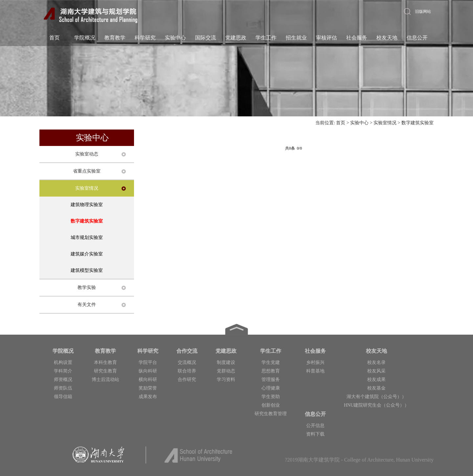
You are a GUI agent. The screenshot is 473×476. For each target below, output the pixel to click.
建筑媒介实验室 (87, 254)
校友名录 (376, 362)
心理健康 (271, 388)
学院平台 (148, 362)
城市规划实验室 (87, 238)
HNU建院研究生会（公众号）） (376, 405)
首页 (54, 38)
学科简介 (63, 371)
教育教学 (115, 38)
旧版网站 (423, 12)
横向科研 (148, 380)
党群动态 (226, 371)
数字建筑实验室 (417, 123)
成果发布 (148, 397)
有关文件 (87, 305)
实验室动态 (87, 154)
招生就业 (296, 38)
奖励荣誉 (148, 388)
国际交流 (205, 38)
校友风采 (376, 371)
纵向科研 (148, 371)
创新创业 (271, 405)
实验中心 (175, 38)
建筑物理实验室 (87, 205)
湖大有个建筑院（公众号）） (376, 397)
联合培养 (187, 371)
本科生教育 (105, 362)
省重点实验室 (87, 171)
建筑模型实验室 (87, 270)
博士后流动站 (105, 380)
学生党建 (271, 362)
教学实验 (87, 287)
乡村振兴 (315, 362)
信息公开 (417, 38)
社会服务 (356, 38)
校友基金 (376, 388)
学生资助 (271, 397)
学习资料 (226, 380)
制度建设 (226, 362)
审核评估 (326, 38)
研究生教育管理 (271, 414)
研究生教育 (105, 371)
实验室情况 (385, 123)
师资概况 (63, 380)
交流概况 (187, 362)
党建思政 (236, 38)
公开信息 (315, 426)
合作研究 (187, 380)
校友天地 (387, 38)
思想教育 (271, 371)
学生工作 (266, 38)
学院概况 (84, 38)
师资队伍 (63, 388)
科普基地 (315, 371)
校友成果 (376, 380)
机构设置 (63, 362)
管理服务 (271, 380)
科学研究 (145, 38)
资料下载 (315, 434)
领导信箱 (63, 397)
